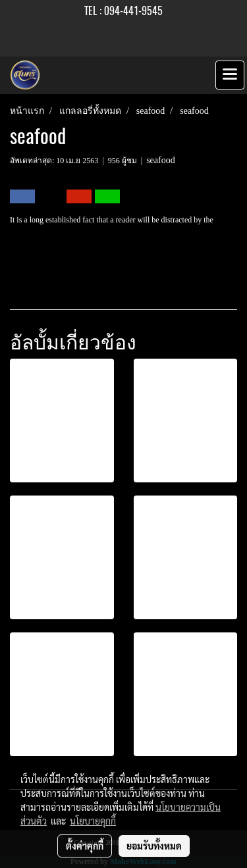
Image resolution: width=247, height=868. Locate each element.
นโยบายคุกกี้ (93, 821)
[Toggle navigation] (230, 75)
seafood (161, 160)
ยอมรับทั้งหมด (154, 846)
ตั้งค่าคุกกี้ (85, 846)
